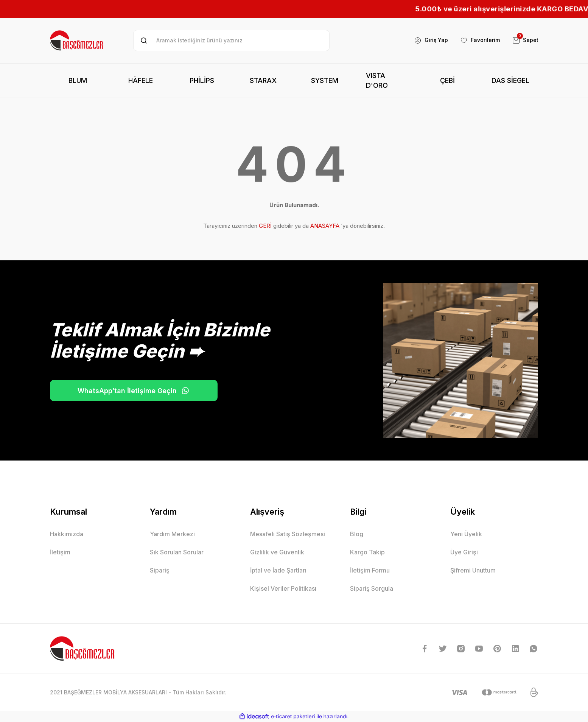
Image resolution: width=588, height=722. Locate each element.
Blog (357, 534)
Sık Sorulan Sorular (177, 552)
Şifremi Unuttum (473, 570)
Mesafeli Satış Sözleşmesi (288, 534)
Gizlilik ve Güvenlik (277, 552)
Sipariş (160, 570)
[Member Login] (431, 40)
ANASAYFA (325, 226)
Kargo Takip (367, 552)
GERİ (265, 226)
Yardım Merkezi (172, 534)
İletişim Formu (370, 570)
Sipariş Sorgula (372, 588)
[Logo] (77, 40)
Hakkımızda (67, 534)
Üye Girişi (464, 552)
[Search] (231, 40)
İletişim (60, 552)
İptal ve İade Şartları (278, 570)
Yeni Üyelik (466, 534)
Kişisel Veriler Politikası (283, 588)
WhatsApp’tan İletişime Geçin (128, 391)
